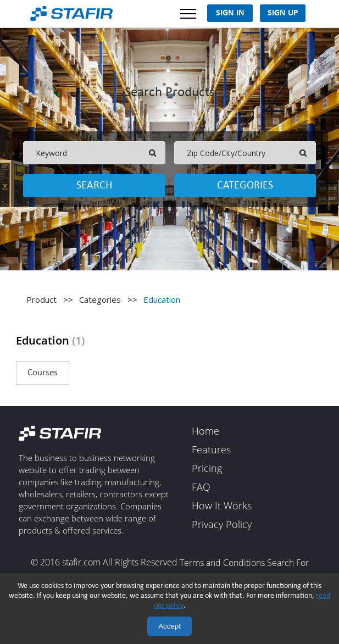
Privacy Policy (222, 525)
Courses (43, 373)
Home (205, 431)
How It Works (222, 506)
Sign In (230, 13)
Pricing (207, 469)
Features (211, 450)
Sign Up (283, 13)
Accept (169, 626)
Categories (245, 186)
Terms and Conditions (222, 563)
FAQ (201, 487)
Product (41, 299)
